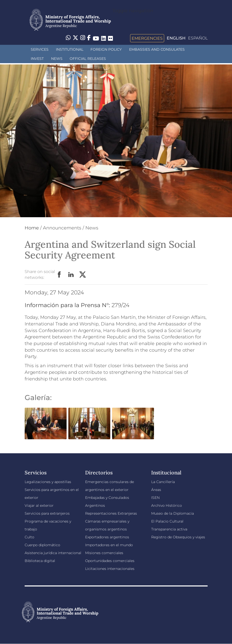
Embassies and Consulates (157, 49)
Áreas (156, 490)
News (57, 59)
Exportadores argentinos (107, 537)
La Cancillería (163, 482)
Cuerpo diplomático (42, 545)
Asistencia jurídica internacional (53, 553)
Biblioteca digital (40, 561)
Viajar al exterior (39, 505)
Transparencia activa (169, 529)
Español (198, 38)
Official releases (88, 59)
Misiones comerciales (104, 553)
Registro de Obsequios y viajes (178, 537)
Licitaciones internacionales (110, 569)
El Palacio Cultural (167, 521)
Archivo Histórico (167, 505)
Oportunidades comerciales (110, 561)
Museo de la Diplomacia (173, 513)
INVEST (37, 59)
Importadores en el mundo (109, 545)
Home (32, 228)
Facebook (59, 275)
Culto (29, 537)
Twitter (83, 275)
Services (40, 49)
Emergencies (147, 38)
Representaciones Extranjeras (111, 513)
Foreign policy (106, 49)
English (176, 38)
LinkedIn (71, 275)
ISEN (155, 498)
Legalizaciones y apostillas (48, 482)
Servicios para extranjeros (47, 513)
